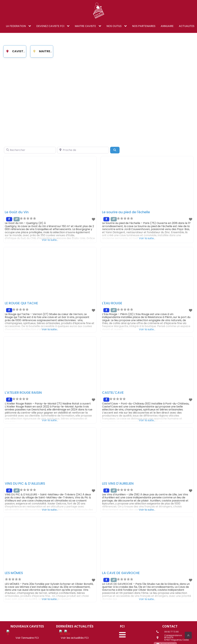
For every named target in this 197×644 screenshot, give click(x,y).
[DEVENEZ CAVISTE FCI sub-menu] (69, 26)
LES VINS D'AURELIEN (118, 483)
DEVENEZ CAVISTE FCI (50, 26)
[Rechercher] (30, 150)
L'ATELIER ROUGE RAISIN (23, 393)
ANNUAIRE (167, 26)
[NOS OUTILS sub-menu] (126, 26)
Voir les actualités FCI (75, 632)
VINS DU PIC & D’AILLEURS (25, 483)
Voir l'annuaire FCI (27, 632)
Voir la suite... (50, 240)
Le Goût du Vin (17, 212)
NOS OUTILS (114, 26)
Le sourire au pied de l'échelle (126, 212)
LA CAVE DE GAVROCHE (121, 573)
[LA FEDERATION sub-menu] (30, 26)
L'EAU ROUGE (112, 303)
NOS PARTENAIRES (144, 26)
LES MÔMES (14, 573)
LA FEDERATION (16, 26)
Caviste (15, 51)
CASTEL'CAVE (113, 393)
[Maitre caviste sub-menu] (101, 26)
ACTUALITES (187, 26)
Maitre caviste (85, 26)
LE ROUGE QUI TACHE (21, 303)
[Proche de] (83, 150)
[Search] (115, 150)
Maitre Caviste (47, 51)
